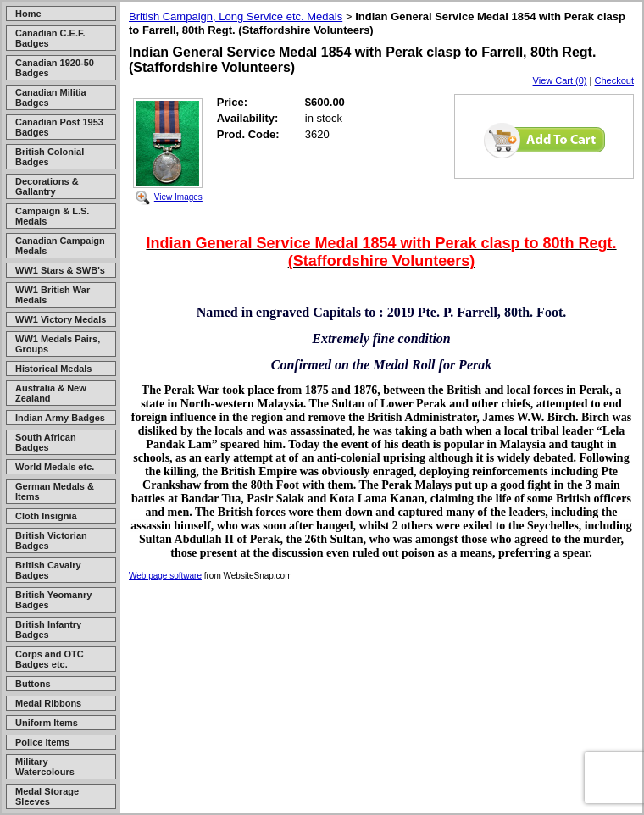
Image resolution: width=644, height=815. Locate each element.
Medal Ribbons (48, 703)
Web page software (165, 576)
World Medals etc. (55, 467)
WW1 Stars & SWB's (60, 270)
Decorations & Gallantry (47, 186)
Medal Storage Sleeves (47, 796)
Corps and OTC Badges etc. (50, 659)
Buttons (33, 684)
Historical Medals (53, 369)
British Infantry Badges (48, 629)
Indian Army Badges (60, 418)
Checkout (614, 80)
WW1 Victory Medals (61, 319)
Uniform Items (47, 723)
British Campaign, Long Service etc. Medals (236, 17)
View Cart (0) (560, 80)
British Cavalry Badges (48, 570)
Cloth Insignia (46, 516)
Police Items (42, 742)
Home (28, 14)
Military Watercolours (45, 767)
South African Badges (46, 442)
